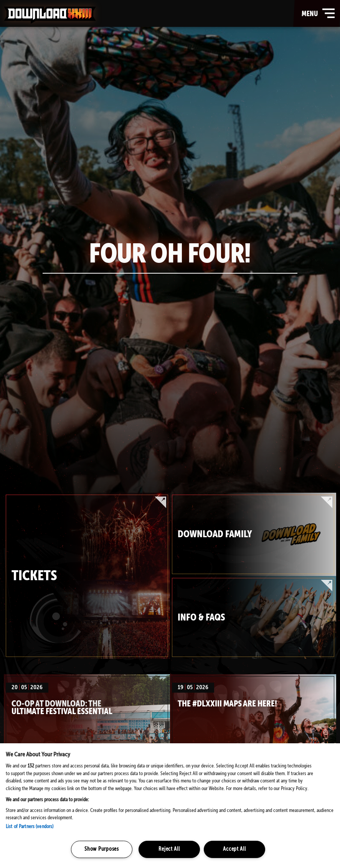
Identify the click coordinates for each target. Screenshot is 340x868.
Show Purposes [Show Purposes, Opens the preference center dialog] (102, 849)
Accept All (234, 849)
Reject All (169, 849)
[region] (170, 806)
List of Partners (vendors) (30, 827)
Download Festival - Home (50, 15)
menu (319, 13)
